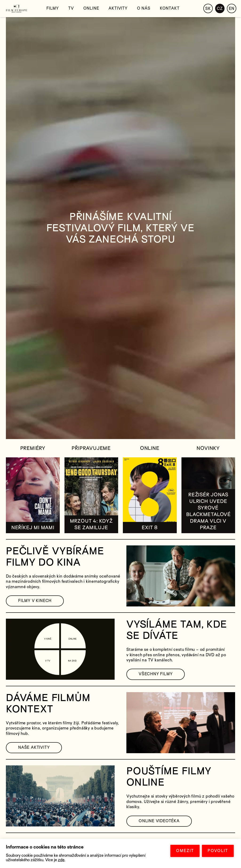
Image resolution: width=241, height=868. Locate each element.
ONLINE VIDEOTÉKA (159, 821)
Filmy (53, 8)
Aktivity (118, 8)
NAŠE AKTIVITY (34, 747)
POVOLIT (218, 851)
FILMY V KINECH (35, 601)
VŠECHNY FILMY (156, 674)
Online (91, 8)
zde (61, 860)
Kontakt (170, 8)
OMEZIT (185, 851)
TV (71, 8)
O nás (144, 8)
